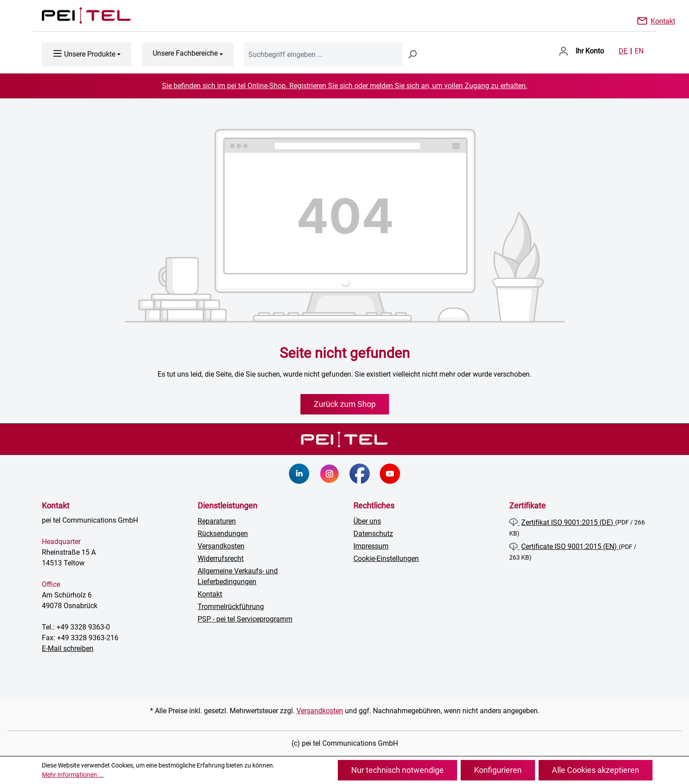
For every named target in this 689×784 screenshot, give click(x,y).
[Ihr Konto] (581, 51)
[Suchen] (412, 54)
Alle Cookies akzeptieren (596, 770)
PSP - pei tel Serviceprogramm (245, 619)
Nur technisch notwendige (397, 770)
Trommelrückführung (231, 607)
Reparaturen (217, 521)
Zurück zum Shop (345, 404)
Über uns (367, 521)
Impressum (371, 546)
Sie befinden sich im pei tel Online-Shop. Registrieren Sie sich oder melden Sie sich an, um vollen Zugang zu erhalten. (345, 86)
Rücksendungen (223, 534)
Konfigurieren (498, 770)
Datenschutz (373, 534)
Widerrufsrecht (221, 559)
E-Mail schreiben (68, 648)
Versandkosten (221, 546)
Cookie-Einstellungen (386, 559)
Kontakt (663, 20)
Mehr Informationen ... (73, 775)
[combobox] (323, 54)
